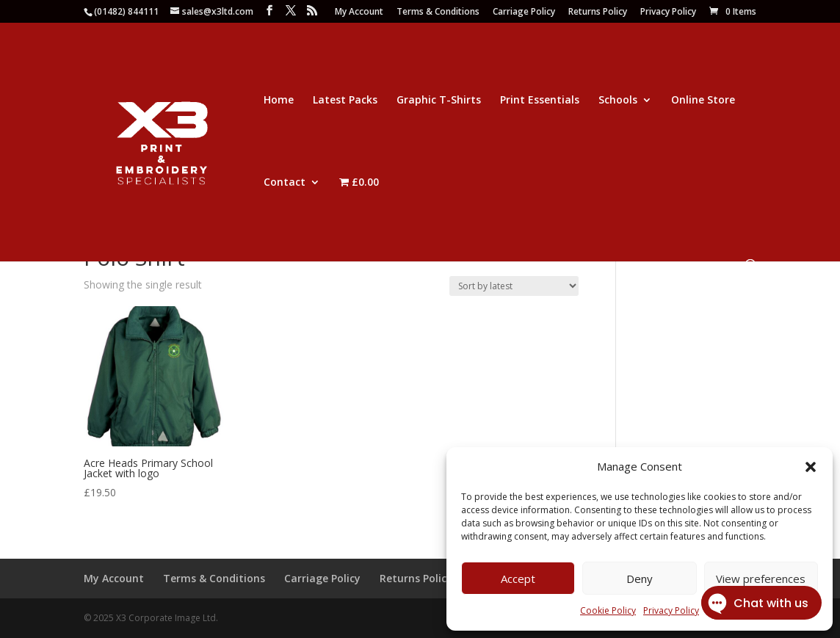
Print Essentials (540, 101)
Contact (285, 183)
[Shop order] (514, 286)
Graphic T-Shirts (439, 101)
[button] (811, 467)
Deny (640, 579)
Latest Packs (345, 101)
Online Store (703, 101)
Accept (518, 579)
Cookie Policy (608, 610)
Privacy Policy (668, 12)
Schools (618, 101)
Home (279, 101)
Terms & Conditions (438, 12)
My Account (359, 12)
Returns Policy (598, 12)
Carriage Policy (524, 12)
